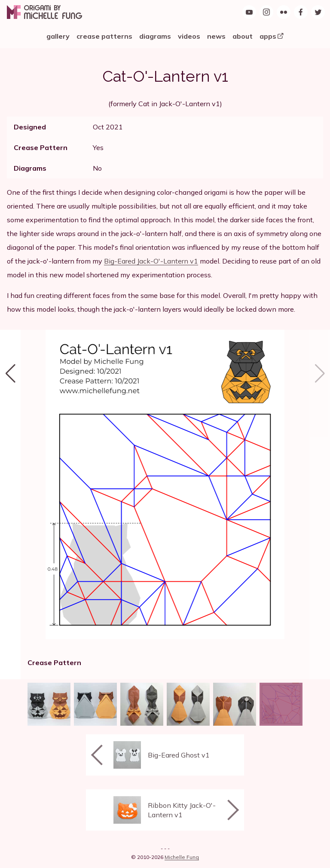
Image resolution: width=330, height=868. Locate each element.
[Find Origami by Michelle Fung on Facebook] (301, 12)
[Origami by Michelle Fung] (44, 12)
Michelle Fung (182, 857)
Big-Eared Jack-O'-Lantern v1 (151, 261)
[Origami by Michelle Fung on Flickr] (284, 12)
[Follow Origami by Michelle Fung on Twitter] (318, 12)
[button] (10, 505)
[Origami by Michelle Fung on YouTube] (249, 12)
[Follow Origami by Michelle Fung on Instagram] (266, 12)
